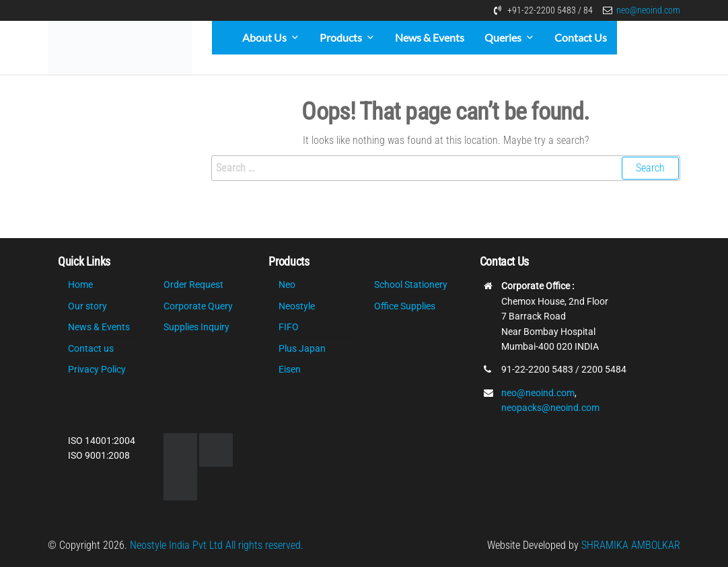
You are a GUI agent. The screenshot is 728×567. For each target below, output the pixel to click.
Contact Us (581, 37)
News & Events (430, 37)
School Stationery (411, 285)
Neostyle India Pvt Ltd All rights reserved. (217, 545)
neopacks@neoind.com (550, 408)
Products (341, 37)
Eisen (290, 369)
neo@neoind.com (648, 10)
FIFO (289, 327)
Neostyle (297, 306)
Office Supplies (405, 306)
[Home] (222, 38)
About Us (264, 37)
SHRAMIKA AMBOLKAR (631, 545)
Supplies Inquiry (196, 327)
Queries (503, 37)
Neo (287, 285)
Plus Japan (302, 348)
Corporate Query (198, 306)
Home (80, 285)
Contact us (91, 348)
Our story (87, 306)
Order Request (193, 285)
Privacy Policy (97, 369)
